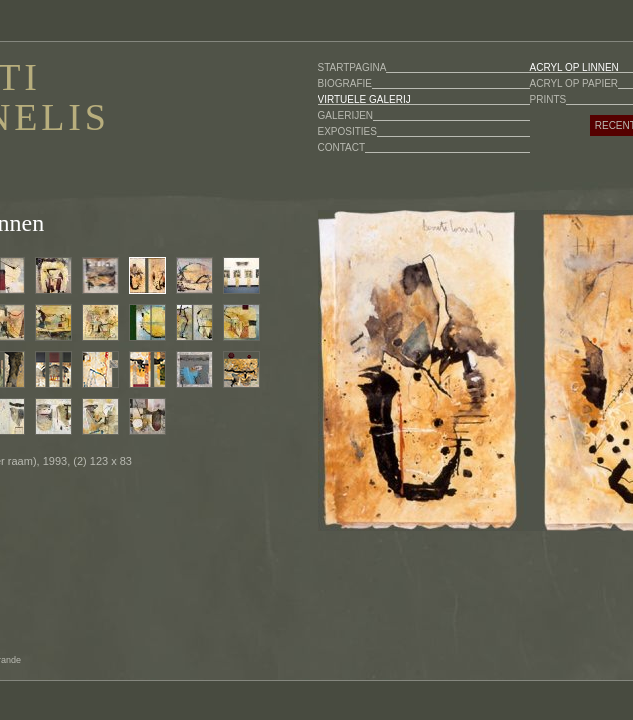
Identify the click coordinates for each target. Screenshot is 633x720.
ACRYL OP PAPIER (574, 83)
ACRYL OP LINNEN (574, 67)
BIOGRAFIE (345, 83)
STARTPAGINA (352, 67)
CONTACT (342, 147)
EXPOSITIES (347, 131)
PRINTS (548, 99)
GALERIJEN (346, 115)
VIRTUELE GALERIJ (364, 99)
